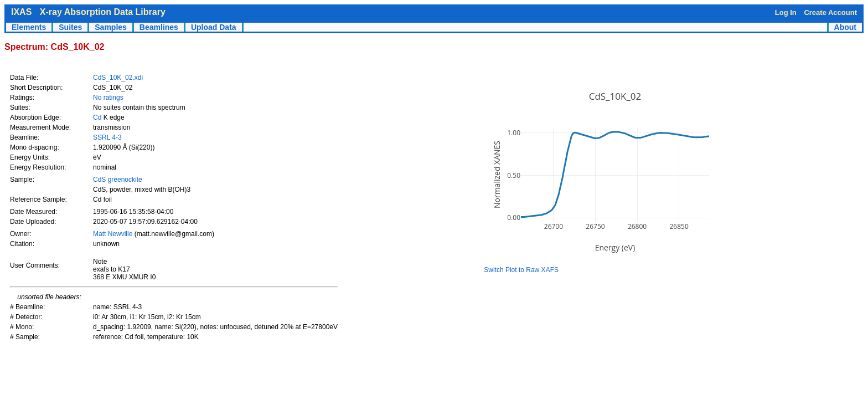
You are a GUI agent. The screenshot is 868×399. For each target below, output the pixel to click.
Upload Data (214, 27)
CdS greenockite (118, 180)
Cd (97, 117)
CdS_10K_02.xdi (118, 78)
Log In (786, 12)
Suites (70, 27)
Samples (111, 27)
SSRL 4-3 (107, 137)
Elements (29, 27)
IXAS (21, 12)
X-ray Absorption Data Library (103, 12)
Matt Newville (114, 234)
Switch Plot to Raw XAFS (521, 270)
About (845, 27)
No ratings (108, 98)
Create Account (830, 12)
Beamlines (159, 27)
